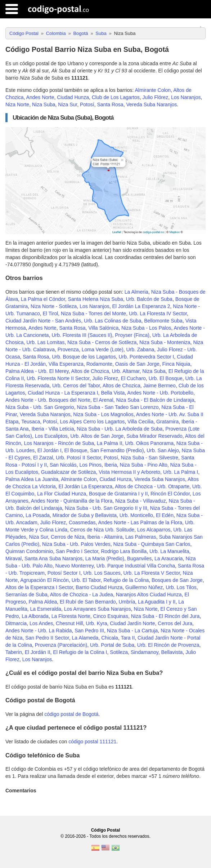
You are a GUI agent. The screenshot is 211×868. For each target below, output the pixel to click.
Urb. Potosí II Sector (78, 458)
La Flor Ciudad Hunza (62, 494)
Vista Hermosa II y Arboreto (129, 472)
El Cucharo (133, 378)
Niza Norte (17, 104)
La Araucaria (169, 558)
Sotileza (119, 652)
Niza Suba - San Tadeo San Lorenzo (118, 407)
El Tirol (51, 313)
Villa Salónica (103, 328)
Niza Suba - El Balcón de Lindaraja (155, 400)
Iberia (111, 465)
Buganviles (140, 558)
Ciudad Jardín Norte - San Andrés (43, 321)
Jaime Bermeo (160, 386)
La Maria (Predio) (105, 558)
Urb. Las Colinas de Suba (113, 321)
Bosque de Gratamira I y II (118, 494)
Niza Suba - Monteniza (165, 342)
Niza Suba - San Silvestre (150, 458)
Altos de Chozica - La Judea (82, 595)
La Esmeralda (45, 609)
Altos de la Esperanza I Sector (39, 587)
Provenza (68, 350)
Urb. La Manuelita (169, 551)
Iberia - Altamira (105, 537)
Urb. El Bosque (166, 378)
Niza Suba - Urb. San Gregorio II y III (106, 508)
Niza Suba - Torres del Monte (93, 313)
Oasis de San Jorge (137, 364)
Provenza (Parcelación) (61, 645)
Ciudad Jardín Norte (132, 623)
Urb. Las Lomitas (45, 342)
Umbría (127, 602)
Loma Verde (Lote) (103, 350)
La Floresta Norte (71, 616)
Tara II (128, 638)
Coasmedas (82, 522)
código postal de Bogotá (71, 714)
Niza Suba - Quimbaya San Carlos (152, 544)
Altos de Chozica (90, 371)
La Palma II (110, 443)
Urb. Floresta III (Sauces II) (82, 335)
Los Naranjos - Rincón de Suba (59, 443)
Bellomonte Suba (163, 321)
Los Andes (41, 623)
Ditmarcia (16, 623)
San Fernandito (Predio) (117, 450)
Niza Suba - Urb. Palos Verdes (76, 544)
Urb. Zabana (140, 350)
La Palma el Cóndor (43, 299)
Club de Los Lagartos (116, 97)
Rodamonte (99, 364)
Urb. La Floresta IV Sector (158, 313)
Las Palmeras (141, 537)
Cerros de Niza (68, 537)
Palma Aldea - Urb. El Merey (37, 371)
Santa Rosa (110, 104)
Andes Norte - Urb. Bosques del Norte (48, 400)
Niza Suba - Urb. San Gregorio (40, 407)
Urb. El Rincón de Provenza (168, 645)
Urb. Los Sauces (102, 573)
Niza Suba (44, 104)
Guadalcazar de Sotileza (69, 472)
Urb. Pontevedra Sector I (146, 357)
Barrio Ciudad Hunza (99, 587)
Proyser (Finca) (132, 335)
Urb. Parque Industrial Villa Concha (136, 566)
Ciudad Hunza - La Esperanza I (63, 393)
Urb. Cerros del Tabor (76, 386)
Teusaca (31, 422)
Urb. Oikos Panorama (149, 443)
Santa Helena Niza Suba (96, 299)
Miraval (14, 558)
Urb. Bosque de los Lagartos (84, 357)
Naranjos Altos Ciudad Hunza (149, 595)
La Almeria (136, 292)
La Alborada (35, 616)
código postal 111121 (92, 742)
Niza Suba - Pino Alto (144, 465)
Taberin (14, 652)
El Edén (165, 515)
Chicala (110, 638)
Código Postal (106, 830)
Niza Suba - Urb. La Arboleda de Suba (120, 429)
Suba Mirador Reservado (154, 436)
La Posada (38, 515)
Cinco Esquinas (111, 616)
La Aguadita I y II (157, 602)
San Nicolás (63, 465)
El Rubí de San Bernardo (88, 602)
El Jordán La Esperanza (86, 486)
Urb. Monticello (136, 515)
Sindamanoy (145, 652)
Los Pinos (90, 465)
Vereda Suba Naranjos (151, 104)
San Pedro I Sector (77, 551)
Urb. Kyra (96, 623)
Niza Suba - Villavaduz (141, 501)
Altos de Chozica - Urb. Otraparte (152, 486)
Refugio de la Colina (126, 580)
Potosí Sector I (64, 573)
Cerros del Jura (175, 623)
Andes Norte (40, 97)
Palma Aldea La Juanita (32, 479)
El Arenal (103, 400)
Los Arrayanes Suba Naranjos (98, 609)
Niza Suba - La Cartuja (133, 631)
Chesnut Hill (69, 623)
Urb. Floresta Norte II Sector (58, 378)
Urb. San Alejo (163, 450)
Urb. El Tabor (86, 580)
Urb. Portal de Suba (112, 645)
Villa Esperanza (66, 364)
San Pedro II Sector (47, 638)
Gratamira (167, 422)
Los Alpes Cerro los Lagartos (93, 422)
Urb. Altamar (125, 371)
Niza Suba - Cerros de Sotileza (102, 342)
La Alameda (85, 638)
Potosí (87, 104)
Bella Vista (113, 393)
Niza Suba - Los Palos (146, 328)
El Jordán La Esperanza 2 (141, 306)
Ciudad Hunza (73, 97)
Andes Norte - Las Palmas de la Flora (140, 522)
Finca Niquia (176, 364)
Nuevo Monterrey (75, 566)
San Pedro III (89, 631)
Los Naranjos (186, 97)
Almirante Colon (153, 90)
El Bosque (76, 450)
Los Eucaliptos (51, 436)
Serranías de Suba (26, 595)
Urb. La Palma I (181, 472)
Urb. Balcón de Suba (149, 299)
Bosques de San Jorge (177, 580)
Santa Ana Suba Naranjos (53, 558)
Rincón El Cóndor (170, 494)
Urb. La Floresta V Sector (152, 573)
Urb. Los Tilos (181, 587)
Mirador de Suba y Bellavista (85, 515)
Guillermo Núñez (144, 587)
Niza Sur (68, 104)
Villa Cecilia (140, 422)
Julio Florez (105, 378)
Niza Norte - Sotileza (54, 306)
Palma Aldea (43, 602)
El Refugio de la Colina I (80, 652)
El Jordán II (38, 652)
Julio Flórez (156, 97)
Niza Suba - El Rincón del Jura (165, 616)
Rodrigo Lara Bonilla (124, 551)
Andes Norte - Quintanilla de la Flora (72, 501)
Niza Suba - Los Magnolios (103, 414)
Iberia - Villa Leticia (53, 429)
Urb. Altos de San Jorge (97, 436)
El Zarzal (43, 458)
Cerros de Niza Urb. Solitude (102, 530)
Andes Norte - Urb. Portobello (160, 393)
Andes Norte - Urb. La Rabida (39, 631)
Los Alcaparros (154, 530)
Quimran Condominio (29, 551)
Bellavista (172, 652)
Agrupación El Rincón (44, 580)
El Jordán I (50, 450)
